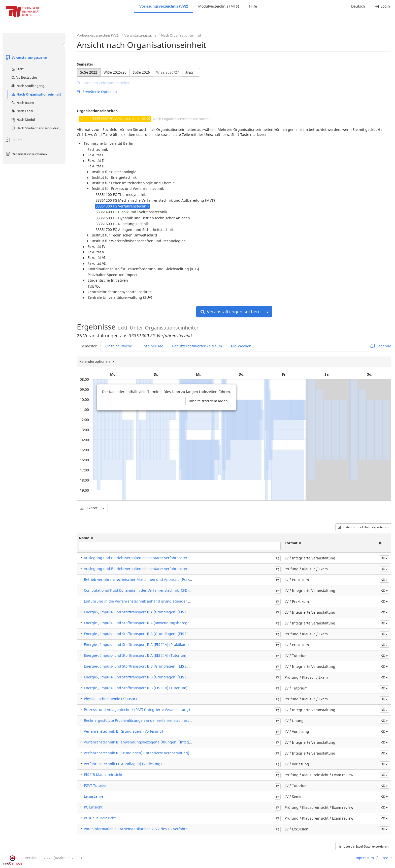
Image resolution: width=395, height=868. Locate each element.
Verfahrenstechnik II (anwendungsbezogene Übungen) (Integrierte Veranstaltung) (154, 742)
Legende (381, 346)
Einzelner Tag (152, 346)
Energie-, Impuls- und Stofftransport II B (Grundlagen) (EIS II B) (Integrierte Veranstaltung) (161, 666)
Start (17, 69)
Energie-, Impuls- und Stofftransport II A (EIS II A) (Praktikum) (136, 645)
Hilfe (253, 6)
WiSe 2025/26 (115, 72)
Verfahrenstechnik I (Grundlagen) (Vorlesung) (123, 764)
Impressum (364, 858)
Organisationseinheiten (26, 154)
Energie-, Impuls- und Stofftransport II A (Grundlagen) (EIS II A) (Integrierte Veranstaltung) (161, 612)
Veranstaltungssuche (26, 57)
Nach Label (22, 111)
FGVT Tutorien (96, 785)
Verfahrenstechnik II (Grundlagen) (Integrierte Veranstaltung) (137, 753)
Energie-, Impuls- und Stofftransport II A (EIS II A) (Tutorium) (136, 655)
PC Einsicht (93, 807)
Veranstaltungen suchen (230, 312)
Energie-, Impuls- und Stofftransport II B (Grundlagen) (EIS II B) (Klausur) (146, 677)
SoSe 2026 (141, 72)
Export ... (92, 508)
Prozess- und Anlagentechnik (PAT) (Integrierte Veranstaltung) (137, 710)
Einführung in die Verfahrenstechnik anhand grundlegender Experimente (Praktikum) (157, 601)
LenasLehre (94, 796)
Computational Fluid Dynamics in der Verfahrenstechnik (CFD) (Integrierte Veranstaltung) (160, 590)
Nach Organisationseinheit (36, 94)
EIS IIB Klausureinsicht (103, 775)
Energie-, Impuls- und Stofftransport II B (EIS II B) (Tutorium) (136, 688)
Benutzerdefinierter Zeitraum (197, 346)
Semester (85, 64)
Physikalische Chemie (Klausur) (110, 699)
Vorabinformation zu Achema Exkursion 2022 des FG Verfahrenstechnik (144, 829)
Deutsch (358, 6)
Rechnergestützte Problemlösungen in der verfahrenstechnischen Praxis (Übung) (153, 720)
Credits (386, 858)
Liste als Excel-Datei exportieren (363, 527)
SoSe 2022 (89, 72)
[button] (384, 558)
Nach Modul (23, 119)
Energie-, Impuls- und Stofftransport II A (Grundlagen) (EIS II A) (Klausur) (146, 634)
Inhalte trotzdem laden (208, 401)
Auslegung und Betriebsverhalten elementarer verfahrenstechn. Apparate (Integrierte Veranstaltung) (170, 558)
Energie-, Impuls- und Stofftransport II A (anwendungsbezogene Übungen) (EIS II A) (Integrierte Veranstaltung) (179, 623)
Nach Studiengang (28, 86)
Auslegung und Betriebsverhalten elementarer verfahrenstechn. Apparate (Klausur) (155, 569)
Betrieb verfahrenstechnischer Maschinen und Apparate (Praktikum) (142, 579)
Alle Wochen (241, 346)
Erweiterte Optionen (97, 92)
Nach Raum (22, 103)
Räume (14, 140)
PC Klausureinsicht (100, 818)
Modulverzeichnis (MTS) (219, 6)
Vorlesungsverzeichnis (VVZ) (164, 6)
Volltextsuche (24, 77)
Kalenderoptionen (95, 361)
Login (383, 6)
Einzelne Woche (119, 346)
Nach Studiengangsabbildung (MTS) (38, 128)
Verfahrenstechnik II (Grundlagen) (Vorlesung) (123, 731)
